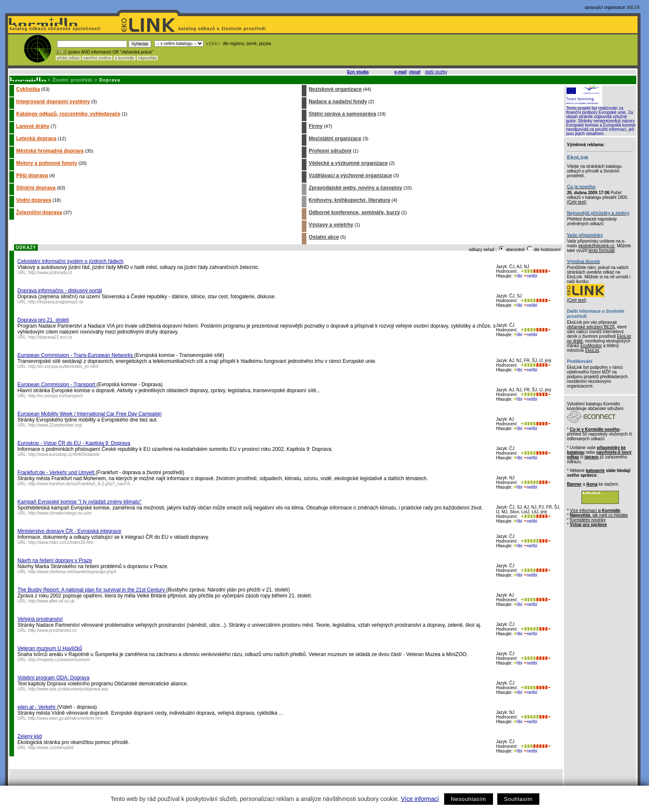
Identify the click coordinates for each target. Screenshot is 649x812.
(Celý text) (577, 202)
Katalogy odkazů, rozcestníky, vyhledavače (68, 114)
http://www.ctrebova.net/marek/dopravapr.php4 (72, 572)
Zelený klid (30, 736)
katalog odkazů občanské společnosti (54, 29)
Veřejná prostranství (40, 619)
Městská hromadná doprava (50, 151)
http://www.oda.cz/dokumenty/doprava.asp (68, 689)
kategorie (595, 471)
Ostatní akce (324, 237)
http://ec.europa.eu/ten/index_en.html (64, 366)
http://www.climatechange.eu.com (60, 513)
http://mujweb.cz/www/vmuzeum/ (60, 660)
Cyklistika (28, 89)
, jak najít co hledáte (599, 515)
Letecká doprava (36, 139)
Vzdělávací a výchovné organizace (350, 175)
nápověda (147, 58)
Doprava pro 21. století (43, 320)
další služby (436, 72)
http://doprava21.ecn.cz (51, 337)
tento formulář (602, 250)
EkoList (592, 350)
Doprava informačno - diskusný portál (60, 291)
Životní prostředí (72, 80)
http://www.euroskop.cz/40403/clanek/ (64, 454)
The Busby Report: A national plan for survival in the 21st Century (92, 590)
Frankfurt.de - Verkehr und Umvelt (57, 472)
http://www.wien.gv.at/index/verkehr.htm (66, 718)
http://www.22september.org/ (55, 425)
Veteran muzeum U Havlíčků (50, 648)
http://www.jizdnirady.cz (50, 273)
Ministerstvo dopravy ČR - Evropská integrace (69, 531)
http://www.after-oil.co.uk (52, 601)
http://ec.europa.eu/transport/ (56, 396)
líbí (518, 276)
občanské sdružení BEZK (591, 327)
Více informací (420, 799)
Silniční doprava (36, 188)
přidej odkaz (68, 58)
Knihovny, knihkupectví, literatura (349, 200)
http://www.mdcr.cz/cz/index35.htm (61, 542)
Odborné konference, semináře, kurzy (354, 212)
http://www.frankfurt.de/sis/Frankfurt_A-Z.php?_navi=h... (81, 484)
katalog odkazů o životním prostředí (223, 29)
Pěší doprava (32, 175)
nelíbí (530, 276)
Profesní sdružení (330, 151)
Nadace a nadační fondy (338, 102)
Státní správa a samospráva (342, 114)
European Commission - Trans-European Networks (76, 355)
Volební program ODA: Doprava (53, 678)
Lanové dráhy (33, 126)
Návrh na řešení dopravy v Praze (55, 560)
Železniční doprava (39, 212)
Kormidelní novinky (588, 520)
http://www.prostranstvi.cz (52, 630)
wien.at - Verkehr (37, 707)
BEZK (634, 7)
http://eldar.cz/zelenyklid (51, 748)
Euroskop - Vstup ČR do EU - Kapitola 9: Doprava (74, 443)
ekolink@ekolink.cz (597, 246)
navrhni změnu (97, 58)
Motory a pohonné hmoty (47, 163)
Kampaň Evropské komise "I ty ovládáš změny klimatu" (79, 502)
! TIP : (61, 52)
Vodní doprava (34, 200)
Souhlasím (518, 799)
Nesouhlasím (469, 799)
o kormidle (125, 58)
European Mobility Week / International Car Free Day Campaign (89, 414)
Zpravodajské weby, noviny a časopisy (355, 188)
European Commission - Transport (57, 385)
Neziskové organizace (335, 89)
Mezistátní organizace (335, 139)
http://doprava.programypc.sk (56, 302)
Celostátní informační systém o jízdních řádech (70, 261)
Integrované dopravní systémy (53, 102)
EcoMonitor (591, 346)
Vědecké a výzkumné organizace (348, 163)
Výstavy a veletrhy (331, 225)
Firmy (316, 126)
